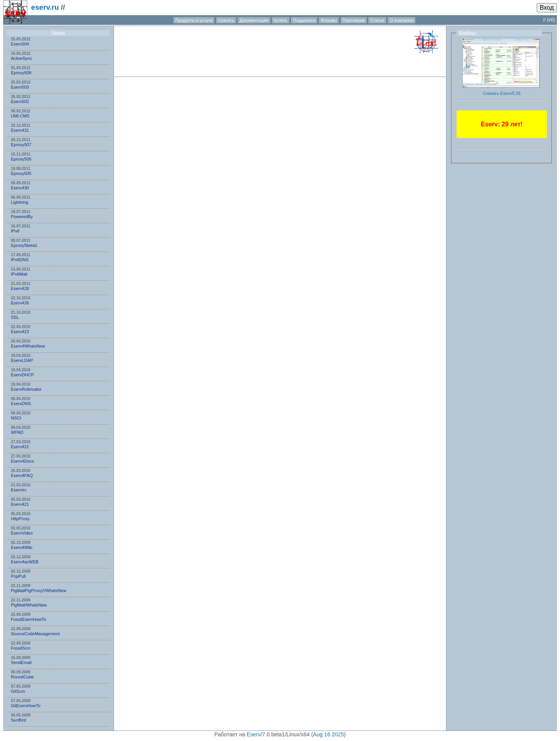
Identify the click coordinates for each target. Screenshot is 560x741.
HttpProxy (20, 519)
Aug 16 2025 (328, 734)
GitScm (18, 691)
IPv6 (15, 231)
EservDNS (21, 404)
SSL (15, 317)
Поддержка (304, 20)
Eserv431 (20, 130)
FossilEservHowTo (28, 619)
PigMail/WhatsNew (29, 605)
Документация (254, 20)
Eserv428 (20, 288)
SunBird (18, 720)
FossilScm (21, 648)
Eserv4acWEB (25, 562)
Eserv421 (20, 504)
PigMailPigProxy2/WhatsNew (38, 591)
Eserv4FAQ (22, 475)
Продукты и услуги (194, 20)
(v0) (551, 20)
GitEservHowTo (26, 706)
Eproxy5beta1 (24, 245)
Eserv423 (20, 332)
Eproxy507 (21, 145)
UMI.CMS (20, 116)
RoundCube (22, 677)
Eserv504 (20, 44)
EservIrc (19, 490)
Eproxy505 (21, 173)
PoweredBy (22, 217)
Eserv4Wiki (22, 547)
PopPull (18, 576)
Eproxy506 (21, 159)
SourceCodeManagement (35, 634)
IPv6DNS (20, 260)
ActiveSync (21, 58)
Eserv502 (20, 101)
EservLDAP (22, 360)
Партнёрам (354, 20)
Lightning (20, 202)
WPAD (17, 432)
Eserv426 (20, 303)
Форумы (329, 20)
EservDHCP (22, 375)
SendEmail (21, 662)
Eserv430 (20, 188)
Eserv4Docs (22, 461)
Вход (547, 8)
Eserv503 (20, 87)
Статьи (377, 20)
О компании (402, 20)
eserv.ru (45, 7)
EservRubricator (26, 389)
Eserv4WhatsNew (28, 346)
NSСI (16, 418)
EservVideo (22, 533)
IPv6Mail (19, 274)
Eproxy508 (21, 73)
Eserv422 (20, 447)
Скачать (226, 20)
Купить (281, 20)
